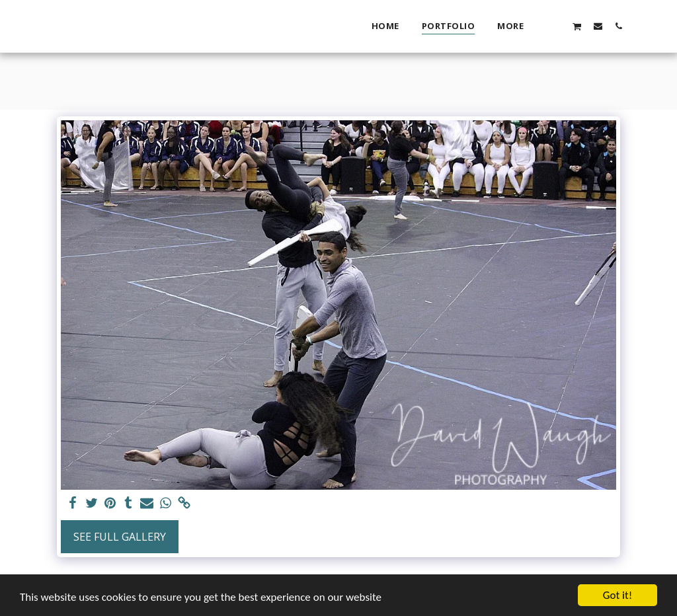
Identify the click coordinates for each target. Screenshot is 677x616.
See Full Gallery (120, 537)
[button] (556, 26)
